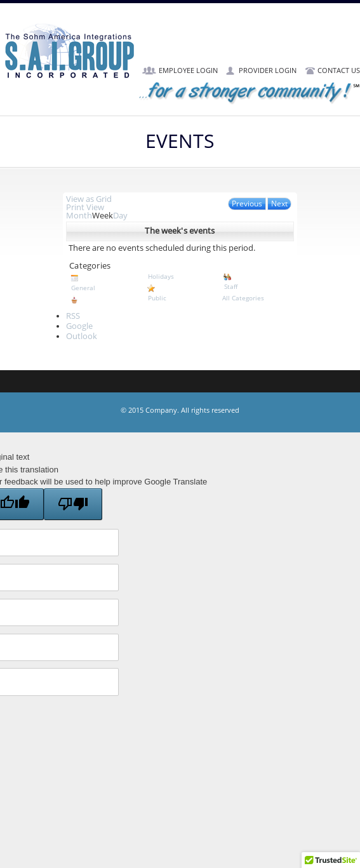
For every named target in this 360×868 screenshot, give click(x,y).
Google (79, 326)
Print (85, 208)
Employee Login (188, 71)
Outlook (82, 337)
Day (120, 216)
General (103, 283)
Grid (89, 199)
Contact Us (339, 71)
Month (79, 216)
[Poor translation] (73, 504)
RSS (73, 316)
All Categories (243, 298)
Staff (257, 281)
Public (180, 293)
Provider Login (268, 71)
